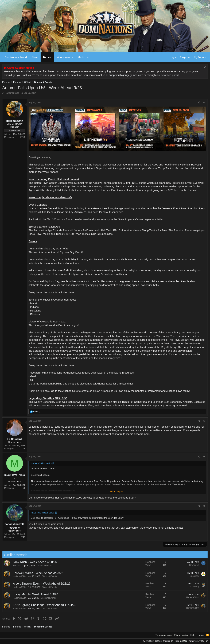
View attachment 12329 (43, 469)
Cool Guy (191, 587)
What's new (63, 57)
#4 (204, 506)
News (35, 57)
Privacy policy (181, 635)
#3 (204, 457)
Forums (47, 57)
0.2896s (183, 641)
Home (201, 635)
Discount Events (41, 566)
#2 (204, 421)
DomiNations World (16, 57)
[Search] (200, 57)
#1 (204, 103)
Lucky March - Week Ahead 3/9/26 (32, 594)
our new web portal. (168, 75)
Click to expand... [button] (117, 491)
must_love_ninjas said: (42, 513)
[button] (73, 57)
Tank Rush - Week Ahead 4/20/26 (31, 562)
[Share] (199, 103)
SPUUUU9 (191, 565)
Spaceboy (191, 576)
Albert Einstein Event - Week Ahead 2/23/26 (38, 584)
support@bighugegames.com (126, 75)
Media (81, 57)
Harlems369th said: (41, 463)
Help (193, 635)
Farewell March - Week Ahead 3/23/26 (35, 573)
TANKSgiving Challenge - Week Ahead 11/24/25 (41, 605)
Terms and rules (164, 635)
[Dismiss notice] (204, 68)
